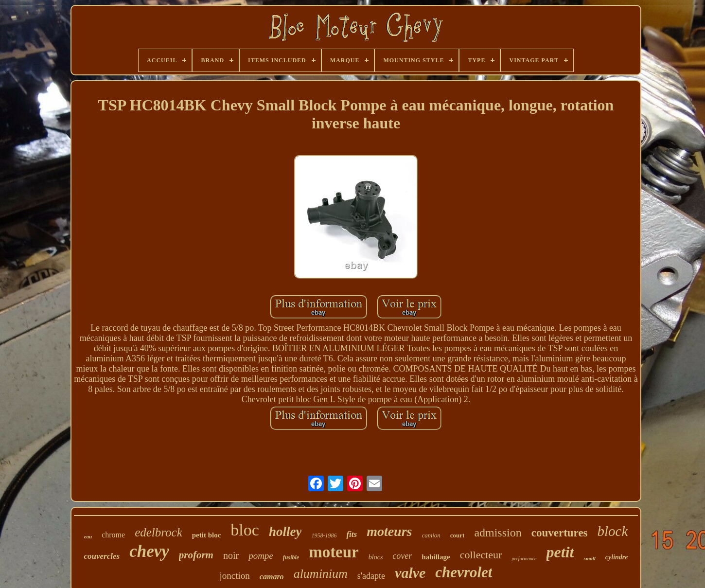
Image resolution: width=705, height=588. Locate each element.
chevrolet (464, 572)
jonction (235, 576)
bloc (245, 530)
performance (524, 559)
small (589, 558)
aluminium (321, 574)
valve (410, 573)
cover (402, 556)
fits (352, 534)
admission (498, 533)
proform (196, 555)
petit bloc (207, 535)
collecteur (481, 555)
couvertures (560, 533)
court (458, 535)
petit (560, 552)
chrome (113, 535)
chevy (149, 551)
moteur (334, 552)
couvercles (102, 556)
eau (88, 536)
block (613, 531)
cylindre (617, 557)
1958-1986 (324, 535)
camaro (272, 577)
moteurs (389, 531)
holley (285, 532)
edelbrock (159, 532)
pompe (261, 556)
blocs (376, 557)
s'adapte (371, 576)
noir (231, 555)
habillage (436, 557)
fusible (291, 557)
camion (431, 535)
